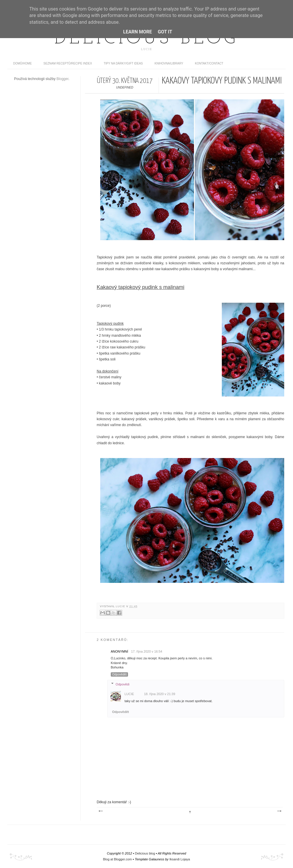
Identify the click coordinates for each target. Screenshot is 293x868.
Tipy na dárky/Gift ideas (123, 63)
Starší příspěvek (279, 811)
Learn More (137, 32)
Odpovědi (123, 684)
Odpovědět (119, 674)
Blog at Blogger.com (117, 859)
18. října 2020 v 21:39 (159, 694)
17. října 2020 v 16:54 (146, 651)
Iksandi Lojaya (180, 859)
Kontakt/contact (209, 63)
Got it (165, 32)
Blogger (63, 79)
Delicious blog (146, 39)
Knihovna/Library (169, 63)
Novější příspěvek (100, 811)
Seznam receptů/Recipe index (68, 63)
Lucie (121, 606)
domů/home (22, 63)
